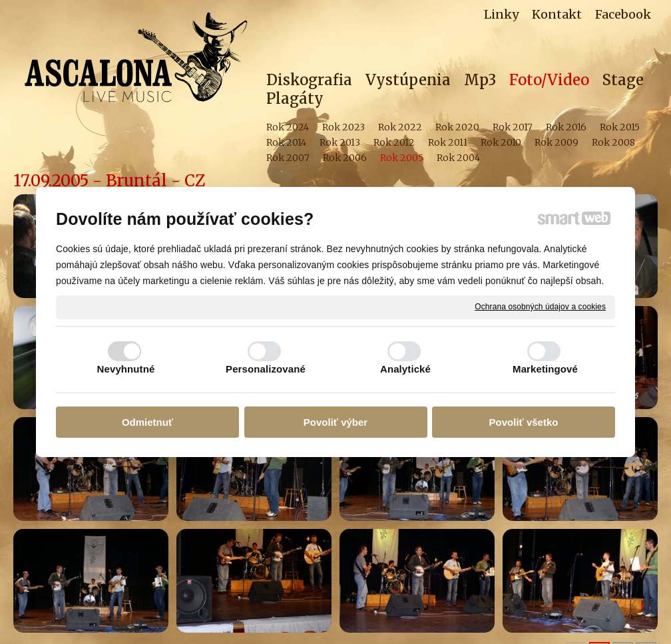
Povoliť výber (335, 422)
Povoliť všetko (524, 422)
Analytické (405, 369)
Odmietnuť (147, 422)
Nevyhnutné (126, 369)
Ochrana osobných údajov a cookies (540, 307)
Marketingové (545, 369)
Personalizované (266, 369)
